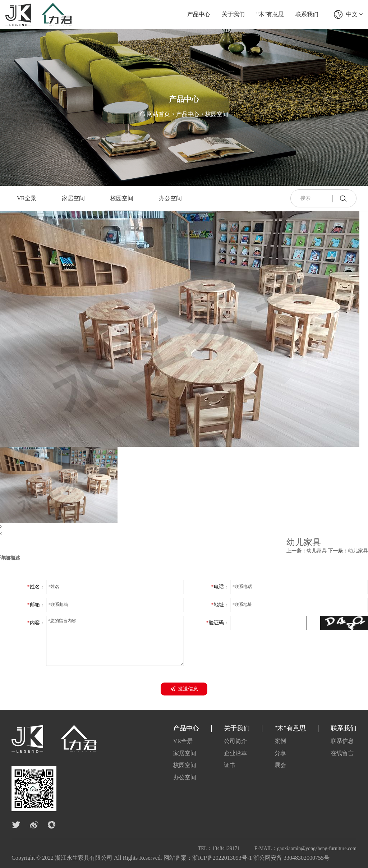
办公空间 (170, 198)
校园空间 (217, 115)
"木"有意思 (270, 14)
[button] (180, 527)
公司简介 (235, 741)
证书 (230, 765)
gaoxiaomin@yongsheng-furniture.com (317, 848)
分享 (280, 753)
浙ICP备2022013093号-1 (222, 858)
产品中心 (199, 14)
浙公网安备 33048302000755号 (291, 858)
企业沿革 (235, 753)
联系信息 (342, 741)
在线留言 (342, 753)
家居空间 (73, 198)
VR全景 (27, 198)
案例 (280, 741)
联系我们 (307, 14)
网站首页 (158, 115)
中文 (354, 14)
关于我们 (233, 14)
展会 (280, 765)
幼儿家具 (307, 551)
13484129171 (226, 848)
